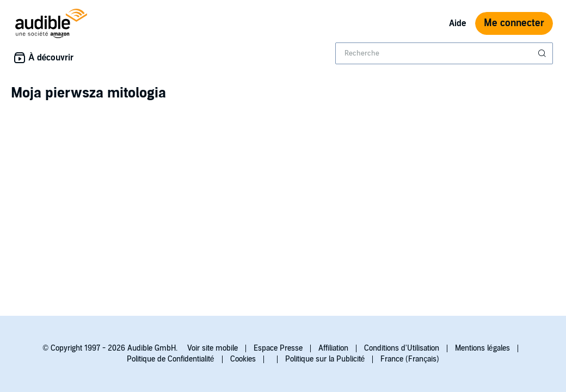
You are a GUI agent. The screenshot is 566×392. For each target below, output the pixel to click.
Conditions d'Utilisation (402, 348)
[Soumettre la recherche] (543, 53)
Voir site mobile (213, 348)
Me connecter (514, 23)
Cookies (243, 359)
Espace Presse (278, 348)
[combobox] (444, 53)
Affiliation (333, 348)
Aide (458, 23)
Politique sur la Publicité (325, 359)
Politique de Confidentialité (171, 359)
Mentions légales (482, 348)
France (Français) (410, 359)
